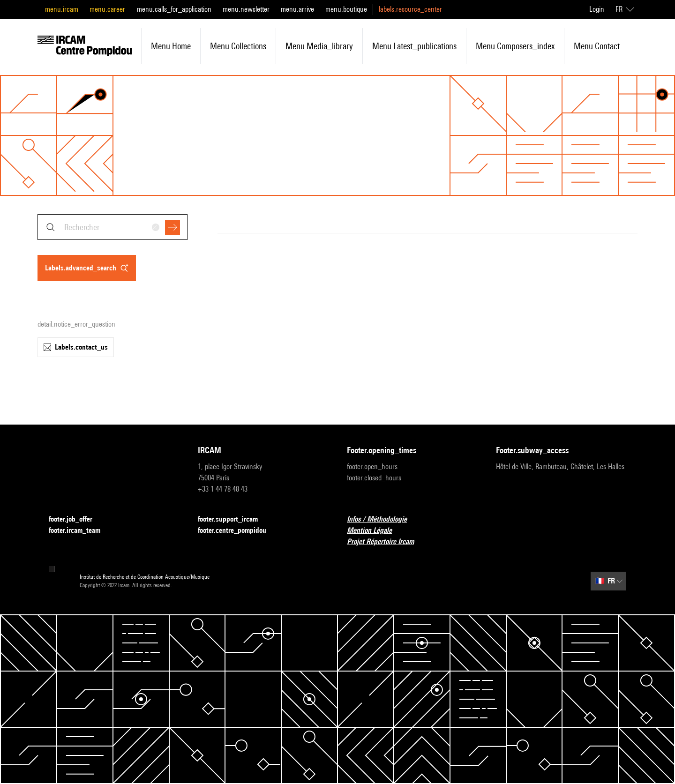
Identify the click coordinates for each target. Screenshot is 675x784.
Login (597, 9)
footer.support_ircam (233, 519)
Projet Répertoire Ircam (386, 542)
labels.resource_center (410, 9)
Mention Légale (375, 531)
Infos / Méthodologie (382, 519)
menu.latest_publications (414, 46)
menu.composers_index (515, 46)
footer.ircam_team (80, 531)
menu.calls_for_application (174, 9)
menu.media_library (319, 46)
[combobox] (112, 227)
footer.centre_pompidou (238, 531)
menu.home (171, 46)
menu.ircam (62, 9)
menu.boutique (346, 9)
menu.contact (597, 46)
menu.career (107, 9)
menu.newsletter (246, 9)
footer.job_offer (76, 519)
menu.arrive (297, 9)
